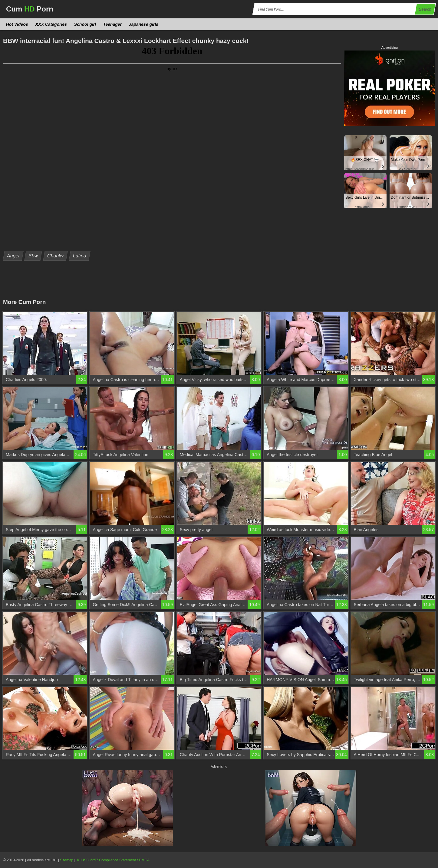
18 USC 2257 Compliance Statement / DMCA (113, 860)
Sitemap (67, 860)
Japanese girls (144, 24)
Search (425, 9)
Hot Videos (17, 24)
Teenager (113, 24)
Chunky (56, 256)
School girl (85, 24)
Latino (79, 256)
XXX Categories (51, 24)
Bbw (33, 256)
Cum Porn (30, 9)
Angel (13, 256)
